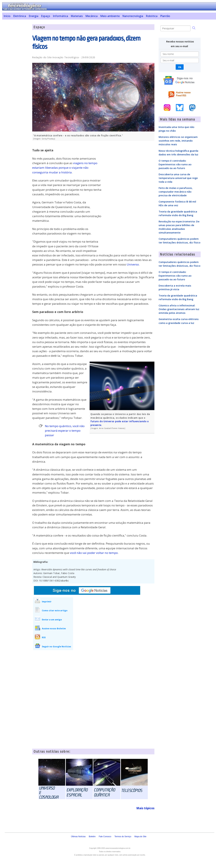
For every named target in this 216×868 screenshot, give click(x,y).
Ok (180, 67)
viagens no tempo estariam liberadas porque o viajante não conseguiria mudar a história (65, 168)
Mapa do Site (140, 837)
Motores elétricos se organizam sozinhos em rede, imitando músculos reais (178, 141)
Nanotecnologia (133, 16)
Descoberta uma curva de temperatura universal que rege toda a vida (178, 178)
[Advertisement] (16, 75)
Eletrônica (20, 16)
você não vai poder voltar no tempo (94, 553)
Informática (60, 16)
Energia (33, 16)
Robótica (152, 16)
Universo (133, 264)
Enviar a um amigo (52, 620)
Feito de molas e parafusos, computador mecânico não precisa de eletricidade (176, 192)
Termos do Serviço (123, 837)
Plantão (165, 16)
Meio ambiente (110, 16)
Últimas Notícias (78, 837)
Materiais (77, 16)
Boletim (92, 837)
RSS (44, 637)
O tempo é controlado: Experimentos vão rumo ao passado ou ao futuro (175, 164)
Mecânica (91, 16)
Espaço (46, 16)
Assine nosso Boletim (54, 628)
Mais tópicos (145, 808)
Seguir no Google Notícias (56, 646)
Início (7, 16)
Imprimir (47, 602)
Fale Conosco (105, 837)
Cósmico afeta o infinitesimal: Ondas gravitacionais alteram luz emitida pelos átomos (179, 309)
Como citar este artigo (55, 610)
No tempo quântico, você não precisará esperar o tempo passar (65, 431)
